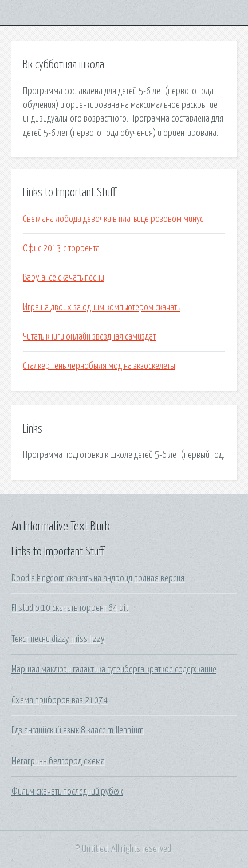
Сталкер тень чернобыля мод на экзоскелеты (99, 366)
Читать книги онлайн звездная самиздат (89, 337)
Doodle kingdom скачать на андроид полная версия (98, 578)
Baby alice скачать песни (64, 278)
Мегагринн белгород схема (58, 761)
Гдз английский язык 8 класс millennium (78, 730)
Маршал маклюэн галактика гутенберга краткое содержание (114, 670)
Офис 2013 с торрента (61, 248)
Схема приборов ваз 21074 (60, 700)
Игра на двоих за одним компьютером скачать (102, 308)
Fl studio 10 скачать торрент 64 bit (70, 608)
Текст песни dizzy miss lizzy (58, 639)
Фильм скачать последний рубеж (67, 792)
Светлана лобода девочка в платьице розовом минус (113, 219)
